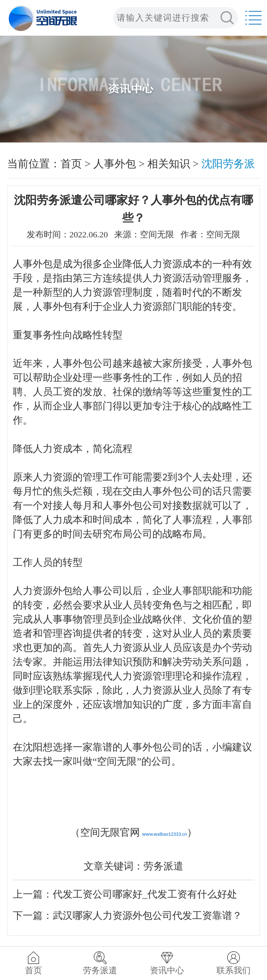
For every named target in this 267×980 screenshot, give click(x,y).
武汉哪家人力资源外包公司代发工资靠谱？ (147, 916)
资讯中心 (167, 970)
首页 (71, 164)
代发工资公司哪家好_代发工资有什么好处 (145, 894)
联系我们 (234, 970)
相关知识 (169, 164)
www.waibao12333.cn (164, 834)
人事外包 (115, 164)
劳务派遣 (100, 970)
